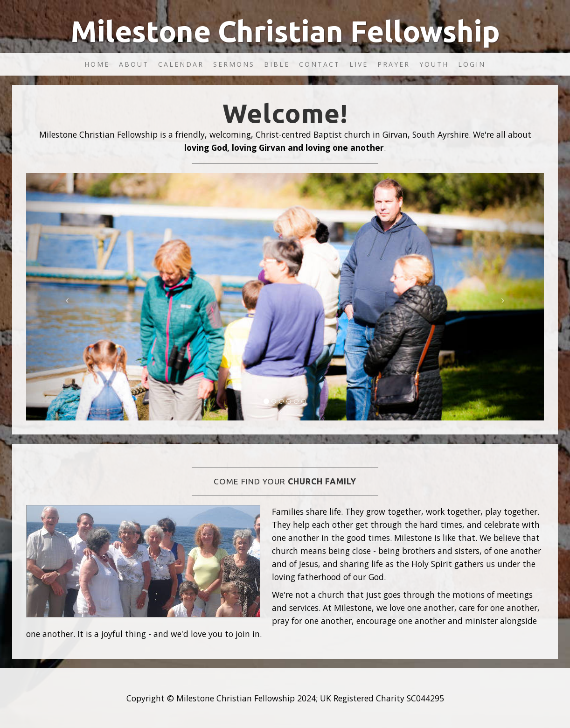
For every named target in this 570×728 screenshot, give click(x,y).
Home (97, 64)
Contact (320, 64)
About (134, 64)
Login (472, 64)
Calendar (181, 64)
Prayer (394, 64)
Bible (277, 64)
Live (359, 64)
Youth (434, 64)
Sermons (234, 64)
